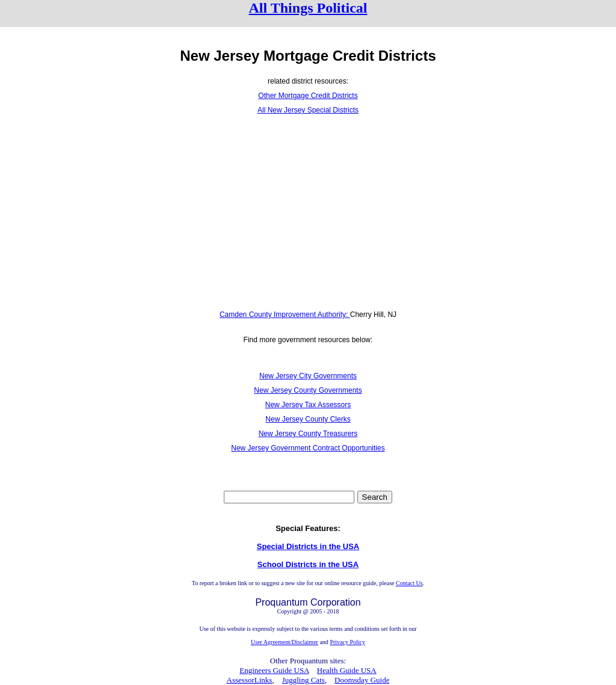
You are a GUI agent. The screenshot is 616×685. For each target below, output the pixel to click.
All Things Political (308, 8)
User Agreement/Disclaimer (285, 642)
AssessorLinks (250, 680)
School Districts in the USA (308, 564)
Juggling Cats (303, 680)
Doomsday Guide (362, 680)
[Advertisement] (308, 212)
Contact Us (409, 583)
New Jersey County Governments (308, 390)
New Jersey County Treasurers (308, 434)
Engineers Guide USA (274, 670)
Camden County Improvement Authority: (285, 315)
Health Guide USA (347, 670)
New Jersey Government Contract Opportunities (308, 448)
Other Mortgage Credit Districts (308, 96)
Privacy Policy (347, 642)
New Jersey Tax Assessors (308, 405)
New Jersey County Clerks (308, 419)
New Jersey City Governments (308, 376)
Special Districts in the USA (308, 546)
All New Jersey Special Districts (308, 110)
